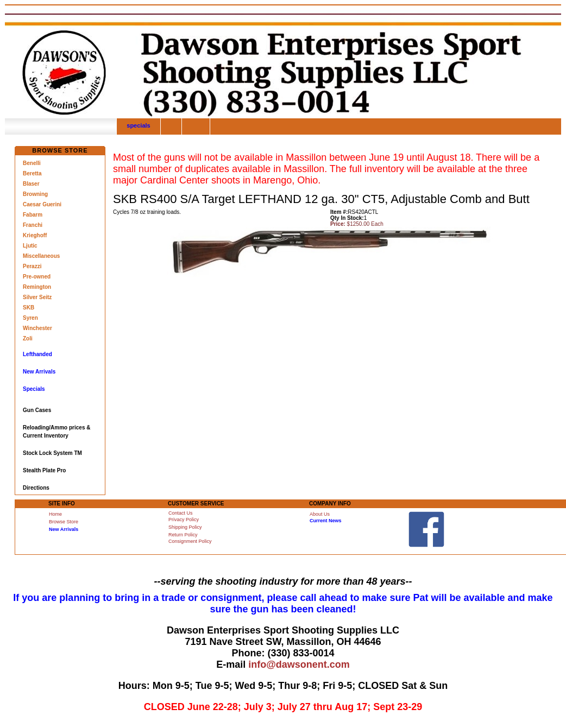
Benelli (32, 163)
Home (55, 514)
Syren (30, 318)
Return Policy (183, 535)
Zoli (28, 338)
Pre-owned (37, 277)
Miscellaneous (41, 256)
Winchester (37, 328)
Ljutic (30, 246)
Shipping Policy (185, 527)
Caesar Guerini (42, 204)
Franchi (33, 225)
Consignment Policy (190, 541)
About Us (320, 514)
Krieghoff (35, 235)
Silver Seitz (37, 297)
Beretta (32, 173)
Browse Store (64, 522)
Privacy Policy (184, 520)
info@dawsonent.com (299, 664)
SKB (29, 308)
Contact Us (181, 513)
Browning (35, 194)
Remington (37, 287)
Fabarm (33, 215)
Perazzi (32, 266)
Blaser (31, 184)
